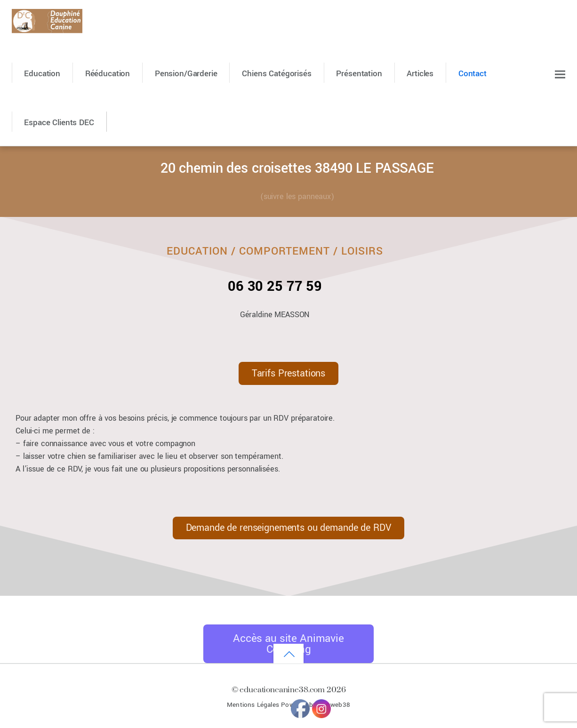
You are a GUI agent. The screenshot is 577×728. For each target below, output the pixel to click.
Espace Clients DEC (59, 123)
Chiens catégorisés (276, 74)
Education (42, 74)
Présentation (359, 74)
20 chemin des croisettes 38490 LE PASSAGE (297, 168)
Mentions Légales (253, 705)
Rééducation (108, 74)
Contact (473, 74)
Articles (420, 74)
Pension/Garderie (186, 74)
